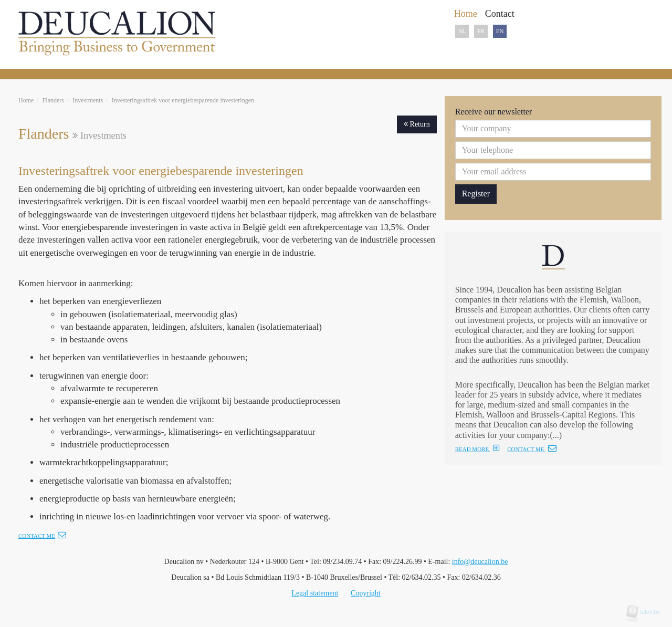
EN (500, 31)
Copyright (366, 593)
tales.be (647, 612)
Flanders (53, 100)
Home (26, 100)
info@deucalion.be (480, 562)
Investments (88, 100)
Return (417, 124)
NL (462, 31)
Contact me (42, 536)
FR (481, 31)
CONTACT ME (532, 449)
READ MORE (477, 449)
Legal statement (315, 593)
